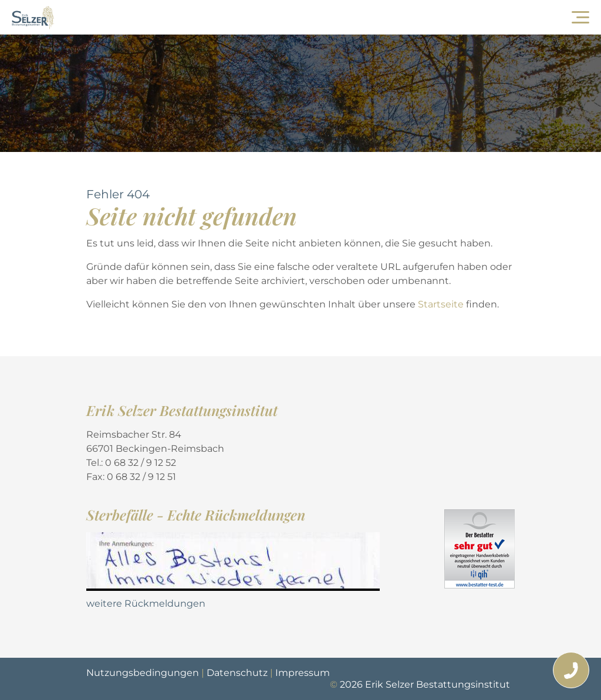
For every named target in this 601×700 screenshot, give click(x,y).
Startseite (442, 304)
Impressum (303, 673)
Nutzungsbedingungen (143, 673)
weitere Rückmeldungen (146, 603)
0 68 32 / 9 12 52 (141, 463)
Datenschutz (237, 673)
